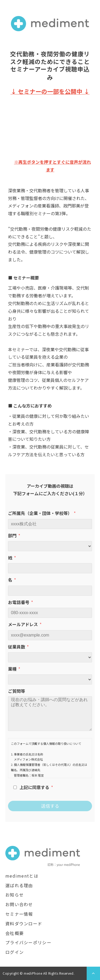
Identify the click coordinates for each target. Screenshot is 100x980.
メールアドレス (23, 624)
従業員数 (17, 647)
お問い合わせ (19, 904)
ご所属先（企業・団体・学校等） (40, 513)
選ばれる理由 (19, 885)
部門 (12, 535)
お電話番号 (19, 602)
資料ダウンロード (24, 923)
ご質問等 (17, 691)
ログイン (15, 952)
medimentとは (22, 876)
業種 (12, 669)
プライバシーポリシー (28, 942)
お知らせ (15, 895)
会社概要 (15, 933)
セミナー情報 (19, 914)
